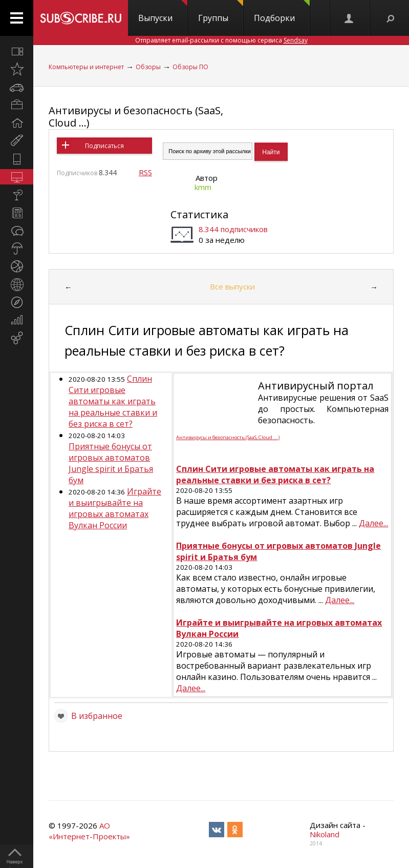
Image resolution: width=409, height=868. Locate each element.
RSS (145, 172)
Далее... (373, 523)
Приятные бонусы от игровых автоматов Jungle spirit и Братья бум (111, 463)
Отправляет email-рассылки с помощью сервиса (221, 40)
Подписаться (104, 146)
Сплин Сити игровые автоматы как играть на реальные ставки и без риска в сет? (113, 401)
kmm (203, 187)
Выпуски (163, 12)
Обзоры (148, 67)
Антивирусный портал (316, 386)
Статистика (199, 214)
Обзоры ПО (190, 67)
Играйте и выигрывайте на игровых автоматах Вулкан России (115, 508)
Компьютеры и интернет (86, 67)
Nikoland (325, 834)
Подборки (282, 12)
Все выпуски (232, 286)
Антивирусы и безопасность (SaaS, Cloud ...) (136, 117)
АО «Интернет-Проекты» (89, 831)
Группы (221, 12)
